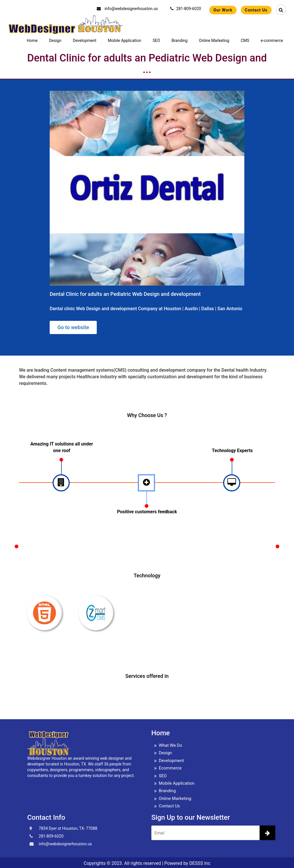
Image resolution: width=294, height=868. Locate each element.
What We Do (171, 745)
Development (85, 40)
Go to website (73, 327)
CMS (245, 40)
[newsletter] (267, 833)
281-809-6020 (186, 9)
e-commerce (272, 40)
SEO (156, 40)
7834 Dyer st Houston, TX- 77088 (68, 828)
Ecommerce (170, 768)
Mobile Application (125, 40)
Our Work (223, 10)
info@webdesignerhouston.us (127, 9)
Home (32, 40)
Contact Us (256, 10)
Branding (180, 40)
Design (55, 40)
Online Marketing (214, 40)
